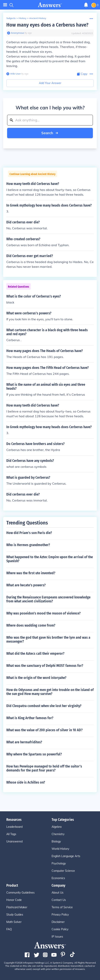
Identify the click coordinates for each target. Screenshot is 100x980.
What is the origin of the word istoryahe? (36, 678)
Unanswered (14, 841)
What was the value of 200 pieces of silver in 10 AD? (44, 730)
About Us (58, 893)
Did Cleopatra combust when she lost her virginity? (44, 706)
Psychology (59, 863)
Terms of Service (62, 907)
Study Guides (15, 915)
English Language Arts (66, 856)
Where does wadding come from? (31, 625)
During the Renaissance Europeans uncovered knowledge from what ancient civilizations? (48, 599)
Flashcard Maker (17, 907)
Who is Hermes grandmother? (28, 545)
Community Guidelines (20, 893)
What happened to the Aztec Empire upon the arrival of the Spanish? (50, 559)
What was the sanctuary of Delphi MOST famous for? (45, 666)
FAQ (9, 929)
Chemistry (58, 834)
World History (60, 849)
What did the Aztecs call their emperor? (35, 654)
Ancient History (38, 18)
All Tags (11, 834)
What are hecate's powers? (26, 585)
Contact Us (59, 900)
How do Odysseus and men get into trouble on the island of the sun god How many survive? (50, 692)
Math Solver (14, 922)
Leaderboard (14, 827)
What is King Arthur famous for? (30, 718)
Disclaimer (58, 922)
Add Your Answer (50, 83)
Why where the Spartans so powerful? (34, 754)
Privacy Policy (60, 915)
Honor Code (14, 900)
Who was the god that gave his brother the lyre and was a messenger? (48, 639)
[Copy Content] (82, 74)
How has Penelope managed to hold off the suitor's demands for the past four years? (44, 768)
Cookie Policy (60, 929)
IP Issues (57, 937)
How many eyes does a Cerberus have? (47, 25)
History (22, 18)
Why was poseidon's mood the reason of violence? (43, 613)
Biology (56, 841)
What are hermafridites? (24, 742)
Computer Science (63, 871)
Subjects (11, 18)
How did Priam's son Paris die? (29, 533)
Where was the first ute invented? (31, 573)
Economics (58, 878)
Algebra (57, 827)
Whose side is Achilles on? (26, 782)
